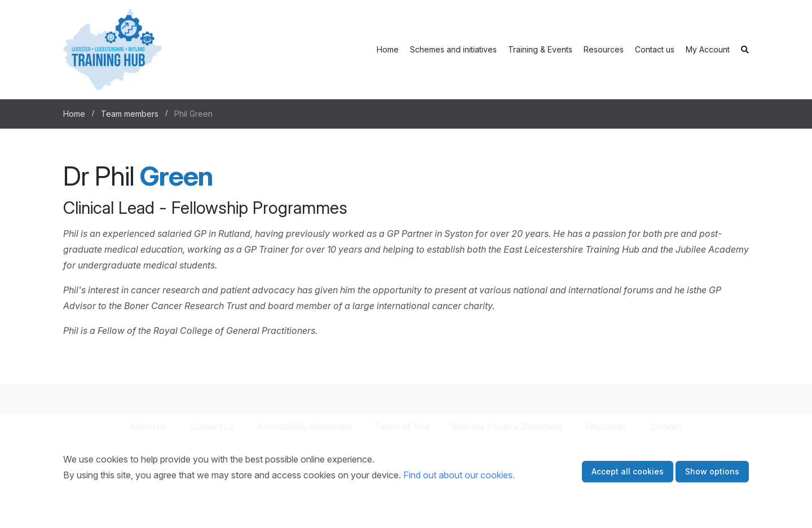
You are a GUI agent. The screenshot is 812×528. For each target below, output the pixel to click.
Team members (130, 114)
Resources (604, 49)
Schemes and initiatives (453, 49)
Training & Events (540, 49)
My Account (708, 49)
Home (388, 49)
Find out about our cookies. (459, 475)
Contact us (655, 49)
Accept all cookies (628, 471)
